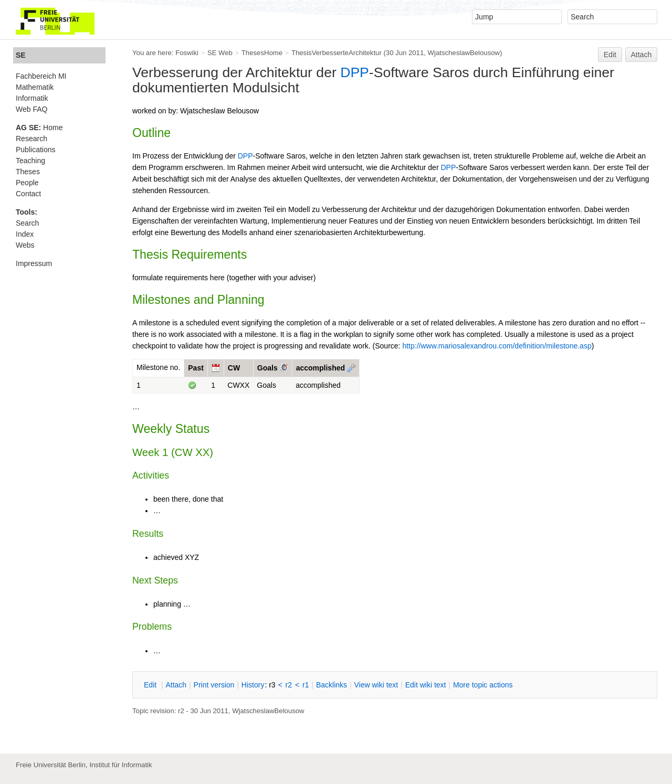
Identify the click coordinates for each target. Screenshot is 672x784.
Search (27, 223)
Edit (610, 55)
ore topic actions (483, 685)
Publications (36, 150)
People (27, 183)
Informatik (32, 98)
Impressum (34, 263)
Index (25, 234)
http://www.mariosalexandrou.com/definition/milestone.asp (497, 346)
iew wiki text (376, 685)
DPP (355, 72)
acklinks (332, 685)
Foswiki (187, 53)
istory (253, 685)
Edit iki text (426, 685)
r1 (306, 685)
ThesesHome (262, 53)
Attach (642, 55)
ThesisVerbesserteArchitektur (337, 53)
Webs (25, 245)
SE (21, 55)
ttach (176, 685)
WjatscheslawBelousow (464, 53)
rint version (214, 685)
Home (39, 128)
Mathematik (35, 87)
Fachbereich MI (41, 76)
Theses (28, 172)
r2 (289, 685)
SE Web (220, 53)
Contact (28, 194)
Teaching (30, 161)
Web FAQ (31, 109)
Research (31, 139)
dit (151, 685)
